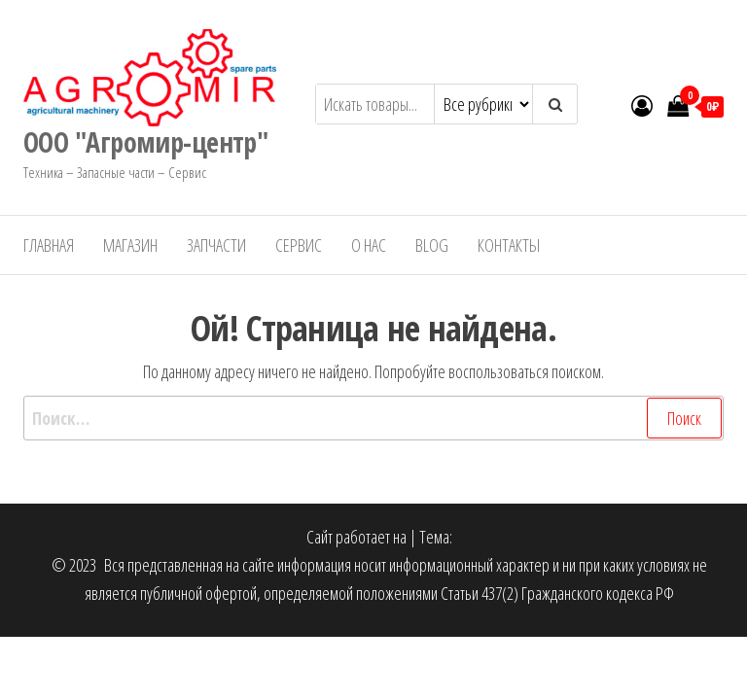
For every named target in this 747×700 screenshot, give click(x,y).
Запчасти (216, 245)
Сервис (299, 245)
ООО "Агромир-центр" (145, 142)
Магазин (130, 245)
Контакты (509, 245)
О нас (369, 245)
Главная (49, 245)
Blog (432, 245)
